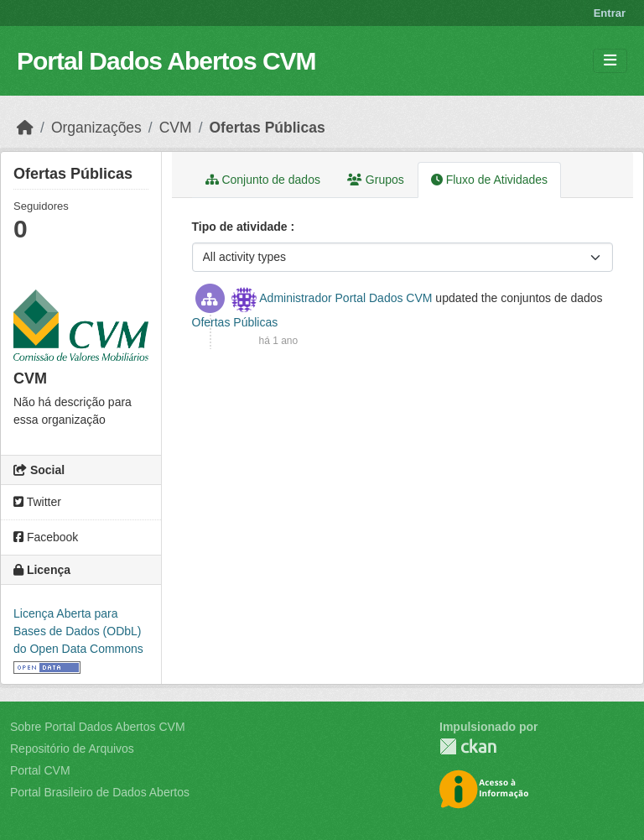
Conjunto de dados (263, 180)
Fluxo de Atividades (489, 180)
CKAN (468, 746)
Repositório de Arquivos (72, 749)
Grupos (376, 180)
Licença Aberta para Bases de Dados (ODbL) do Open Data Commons (78, 631)
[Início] (25, 128)
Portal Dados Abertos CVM (166, 61)
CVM (176, 128)
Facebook (46, 537)
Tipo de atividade (241, 227)
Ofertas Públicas (267, 128)
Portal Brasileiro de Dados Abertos (100, 792)
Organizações (96, 128)
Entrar (610, 13)
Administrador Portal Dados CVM (345, 298)
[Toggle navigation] (610, 61)
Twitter (37, 502)
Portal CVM (40, 770)
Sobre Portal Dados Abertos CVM (98, 727)
